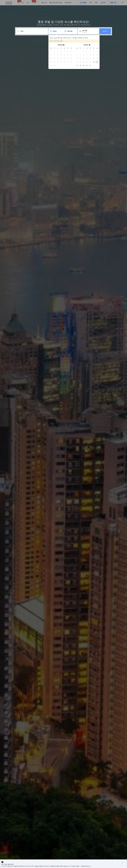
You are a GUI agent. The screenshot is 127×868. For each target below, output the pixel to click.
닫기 (122, 864)
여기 (81, 866)
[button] (50, 45)
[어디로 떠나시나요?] (33, 31)
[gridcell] (51, 51)
